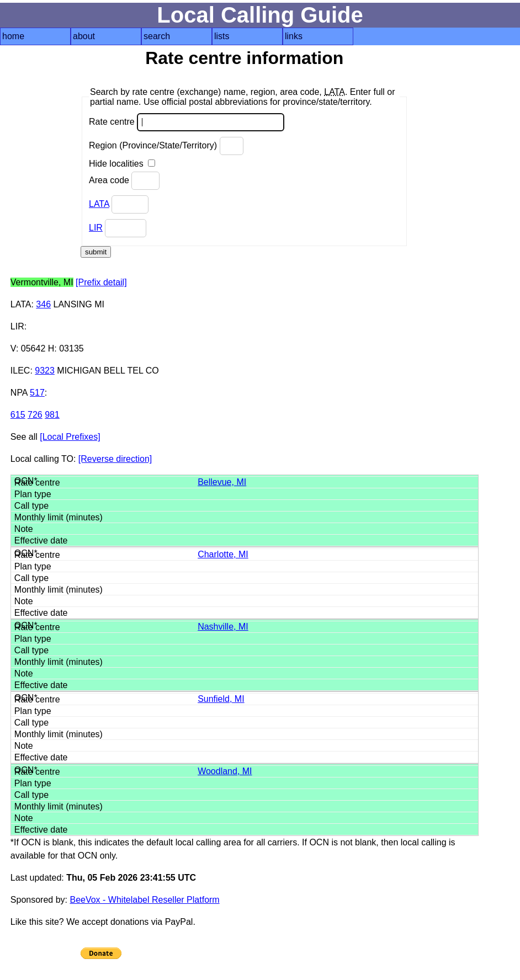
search (157, 36)
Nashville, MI (223, 627)
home (13, 36)
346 (43, 304)
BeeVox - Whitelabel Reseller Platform (144, 900)
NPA (19, 393)
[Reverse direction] (115, 459)
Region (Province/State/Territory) (166, 146)
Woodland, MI (225, 771)
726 (35, 415)
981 (52, 415)
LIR (96, 228)
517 (37, 393)
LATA (99, 204)
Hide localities (122, 164)
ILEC (20, 371)
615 (18, 415)
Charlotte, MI (223, 554)
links (294, 36)
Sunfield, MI (221, 699)
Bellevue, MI (222, 482)
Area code (124, 181)
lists (222, 36)
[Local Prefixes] (70, 437)
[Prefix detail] (101, 282)
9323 (45, 371)
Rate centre (187, 122)
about (84, 36)
